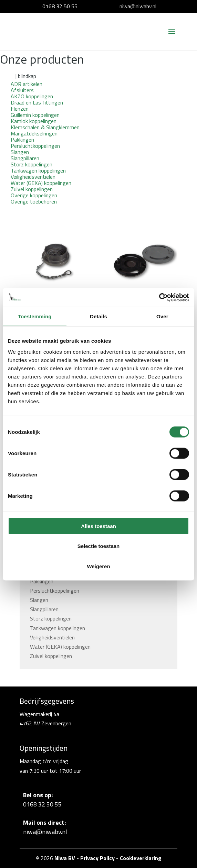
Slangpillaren (44, 609)
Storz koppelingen (51, 618)
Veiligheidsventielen (52, 637)
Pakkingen (42, 581)
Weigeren (98, 566)
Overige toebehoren (34, 201)
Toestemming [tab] (35, 316)
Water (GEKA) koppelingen (60, 647)
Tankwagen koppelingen (58, 628)
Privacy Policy (97, 858)
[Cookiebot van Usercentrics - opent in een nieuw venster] (159, 297)
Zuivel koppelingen (51, 656)
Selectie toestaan (99, 546)
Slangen (39, 600)
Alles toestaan (98, 526)
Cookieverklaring (141, 858)
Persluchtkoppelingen (55, 591)
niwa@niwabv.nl (138, 6)
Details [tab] (98, 316)
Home (7, 76)
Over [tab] (162, 316)
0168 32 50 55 (60, 6)
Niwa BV (65, 858)
